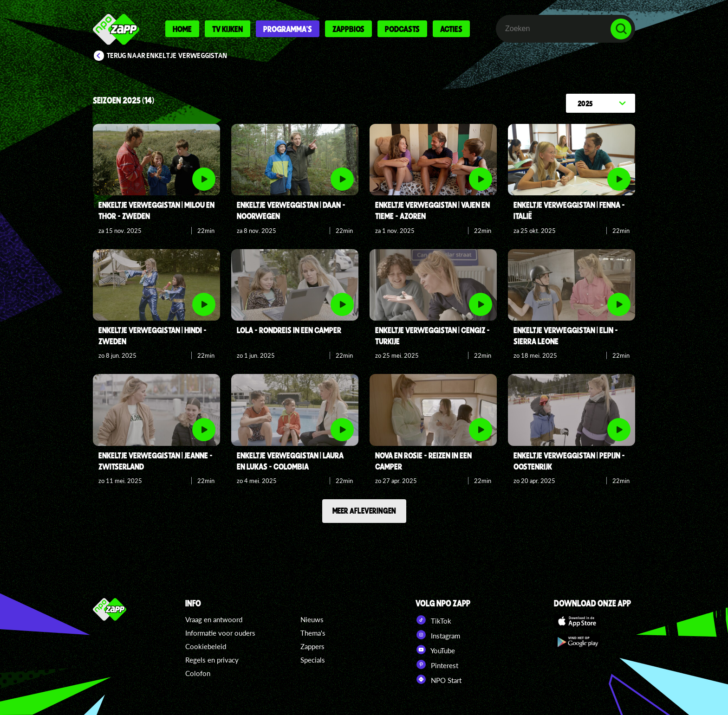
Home (182, 29)
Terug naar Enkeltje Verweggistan (167, 56)
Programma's (288, 29)
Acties (451, 29)
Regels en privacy (212, 660)
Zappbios (348, 29)
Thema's (313, 633)
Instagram (438, 635)
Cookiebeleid (206, 646)
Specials (313, 660)
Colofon (198, 673)
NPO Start (439, 679)
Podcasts (402, 29)
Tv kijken (227, 29)
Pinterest (437, 664)
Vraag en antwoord (214, 619)
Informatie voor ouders (220, 633)
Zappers (312, 646)
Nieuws (312, 619)
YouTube (435, 650)
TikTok (433, 620)
